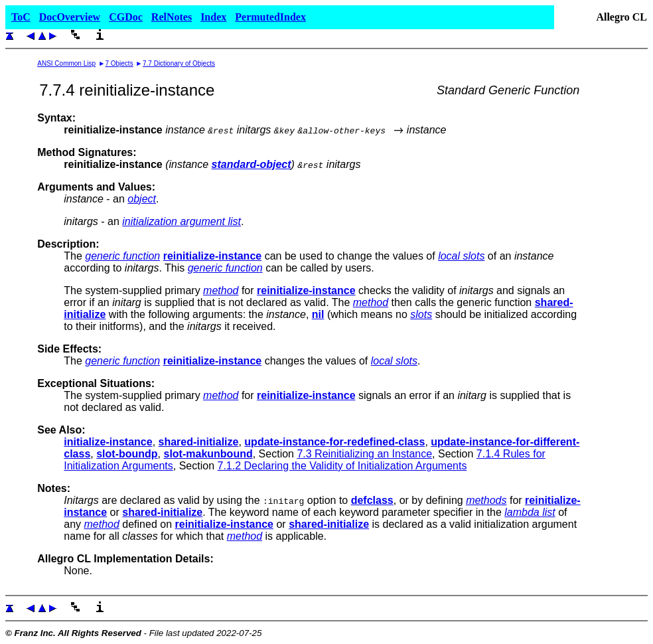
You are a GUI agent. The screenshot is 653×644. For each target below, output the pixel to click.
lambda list (530, 512)
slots (421, 314)
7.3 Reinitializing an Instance (364, 454)
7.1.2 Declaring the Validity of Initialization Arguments (342, 466)
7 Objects (119, 63)
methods (486, 500)
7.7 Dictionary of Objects (179, 63)
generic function (122, 256)
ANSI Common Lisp (66, 63)
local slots (461, 256)
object (142, 199)
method (221, 290)
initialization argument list (181, 221)
